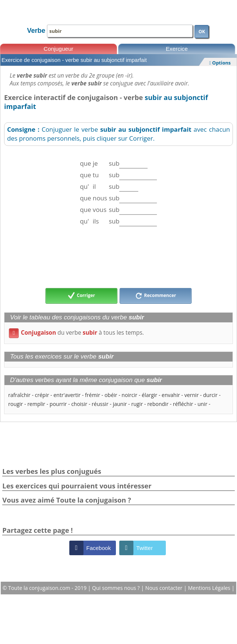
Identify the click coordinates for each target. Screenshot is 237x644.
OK (202, 32)
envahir (171, 395)
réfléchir (183, 404)
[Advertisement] (118, 257)
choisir (79, 404)
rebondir (158, 404)
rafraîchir (19, 395)
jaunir (120, 404)
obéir (111, 395)
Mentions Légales (210, 588)
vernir (192, 395)
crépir (42, 395)
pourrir (58, 404)
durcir (210, 395)
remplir (36, 404)
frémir (93, 395)
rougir (16, 404)
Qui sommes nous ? (116, 588)
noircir (129, 395)
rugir (137, 404)
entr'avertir (67, 395)
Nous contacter (165, 588)
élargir (149, 395)
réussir (100, 404)
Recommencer (156, 296)
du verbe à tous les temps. (76, 333)
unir (202, 404)
